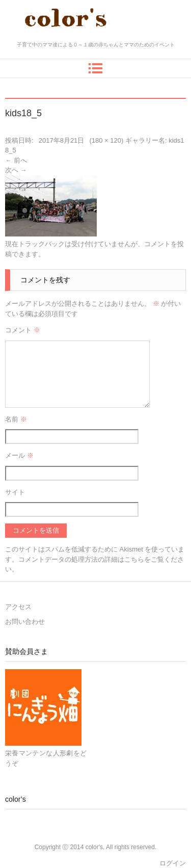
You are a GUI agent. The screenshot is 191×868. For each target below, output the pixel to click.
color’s (16, 799)
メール (19, 455)
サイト (15, 492)
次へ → (16, 170)
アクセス (18, 607)
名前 (16, 419)
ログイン (173, 863)
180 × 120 (106, 140)
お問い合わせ (25, 622)
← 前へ (16, 160)
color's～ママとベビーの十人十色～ (95, 37)
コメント (23, 330)
